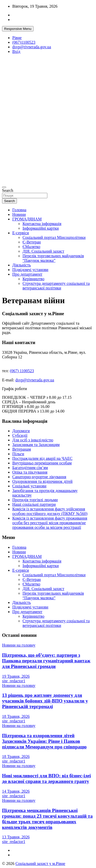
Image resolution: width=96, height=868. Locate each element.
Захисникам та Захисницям (36, 445)
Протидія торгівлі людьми (35, 500)
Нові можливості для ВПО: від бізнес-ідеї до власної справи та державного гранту (46, 778)
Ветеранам (22, 449)
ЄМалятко (31, 247)
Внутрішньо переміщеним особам (42, 463)
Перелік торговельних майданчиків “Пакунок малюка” (53, 258)
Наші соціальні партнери (34, 504)
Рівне (17, 38)
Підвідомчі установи (30, 270)
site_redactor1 (14, 681)
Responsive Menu (18, 29)
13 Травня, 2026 (16, 837)
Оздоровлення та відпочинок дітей (42, 481)
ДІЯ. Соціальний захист (43, 251)
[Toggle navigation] (4, 187)
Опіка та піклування (30, 472)
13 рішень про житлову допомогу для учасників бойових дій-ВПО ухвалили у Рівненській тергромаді (45, 701)
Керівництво (33, 279)
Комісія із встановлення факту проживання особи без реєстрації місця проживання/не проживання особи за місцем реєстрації (50, 523)
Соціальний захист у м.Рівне (40, 864)
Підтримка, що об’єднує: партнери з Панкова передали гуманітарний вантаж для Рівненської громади (46, 661)
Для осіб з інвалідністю (33, 440)
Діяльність (22, 265)
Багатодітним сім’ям (30, 468)
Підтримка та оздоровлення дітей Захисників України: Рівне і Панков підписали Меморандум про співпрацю (44, 741)
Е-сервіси (21, 233)
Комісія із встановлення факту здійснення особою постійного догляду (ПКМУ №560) (50, 511)
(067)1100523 (24, 42)
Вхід (16, 51)
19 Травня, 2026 (16, 676)
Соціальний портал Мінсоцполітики (54, 237)
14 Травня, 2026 (16, 791)
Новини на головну (19, 645)
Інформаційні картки (41, 228)
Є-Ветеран (32, 242)
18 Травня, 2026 (16, 716)
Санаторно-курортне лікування (39, 477)
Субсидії (20, 435)
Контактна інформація (42, 224)
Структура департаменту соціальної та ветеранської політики (56, 286)
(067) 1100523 (22, 371)
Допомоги (21, 431)
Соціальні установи (29, 486)
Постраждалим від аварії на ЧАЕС (42, 458)
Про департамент (27, 274)
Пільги (18, 454)
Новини (19, 214)
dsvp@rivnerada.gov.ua (32, 47)
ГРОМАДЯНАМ (27, 219)
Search (8, 190)
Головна (19, 210)
